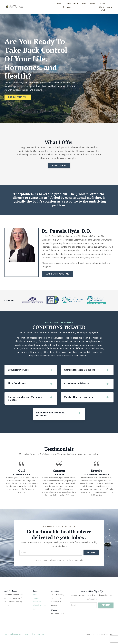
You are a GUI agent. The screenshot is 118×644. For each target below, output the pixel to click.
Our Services (67, 5)
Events (83, 4)
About (76, 4)
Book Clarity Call (102, 7)
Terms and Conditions (13, 639)
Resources (37, 606)
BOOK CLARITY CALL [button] (18, 97)
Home (58, 4)
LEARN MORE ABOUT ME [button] (57, 278)
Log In (110, 7)
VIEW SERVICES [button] (59, 166)
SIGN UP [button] (91, 557)
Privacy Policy (29, 639)
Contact (92, 4)
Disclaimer (41, 639)
